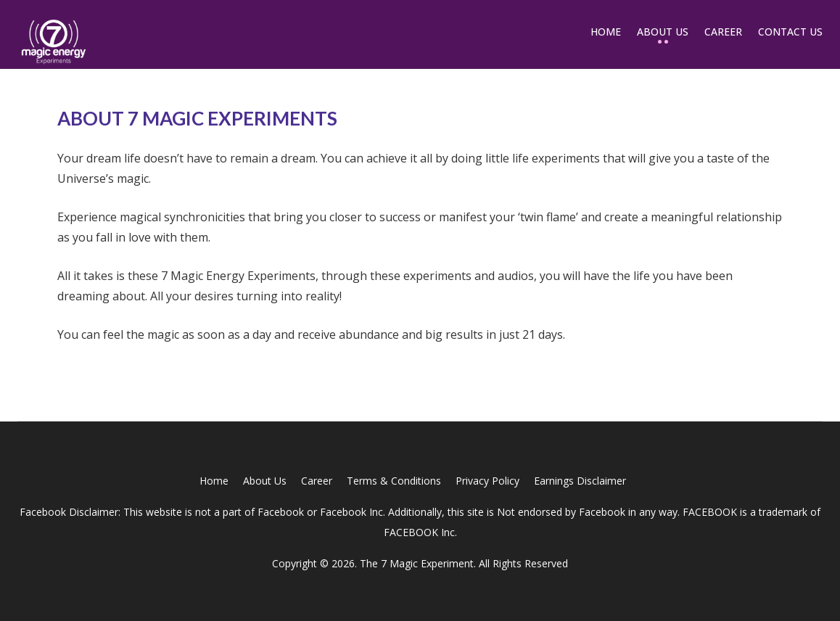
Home (606, 32)
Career (723, 32)
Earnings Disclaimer (580, 481)
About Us (663, 32)
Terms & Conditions (394, 481)
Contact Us (790, 32)
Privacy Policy (487, 481)
